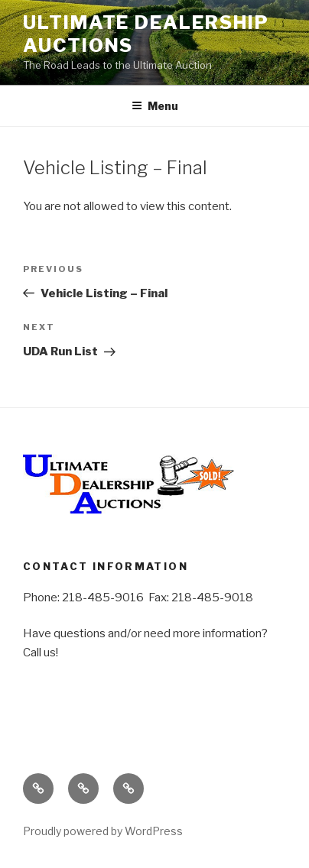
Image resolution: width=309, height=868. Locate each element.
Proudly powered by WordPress (103, 831)
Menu (155, 106)
